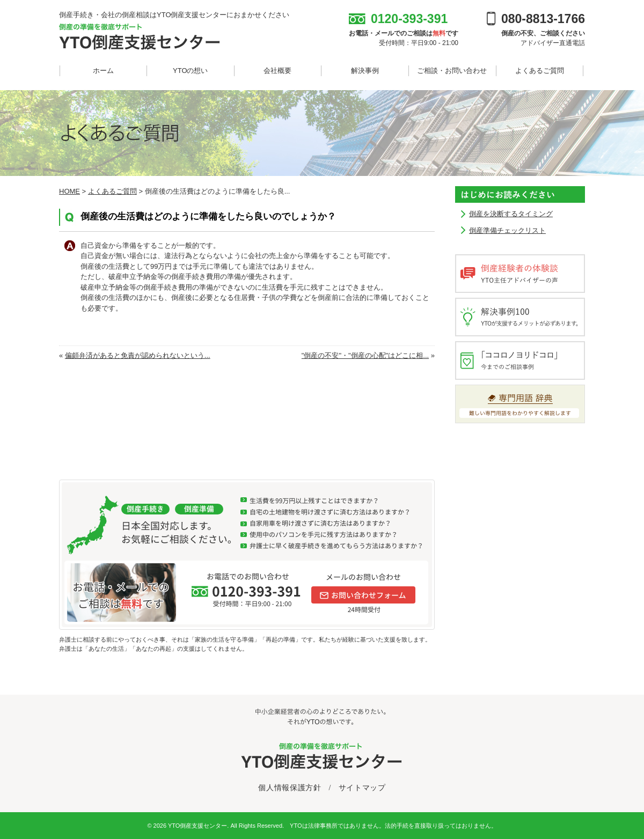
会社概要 (277, 71)
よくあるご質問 (540, 71)
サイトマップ (362, 788)
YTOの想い (191, 71)
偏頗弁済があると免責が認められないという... (138, 355)
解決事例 (365, 71)
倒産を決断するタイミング (511, 214)
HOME (69, 191)
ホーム (103, 71)
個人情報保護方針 (290, 788)
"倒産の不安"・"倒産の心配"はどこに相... (365, 355)
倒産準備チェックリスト (507, 230)
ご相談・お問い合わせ (452, 71)
